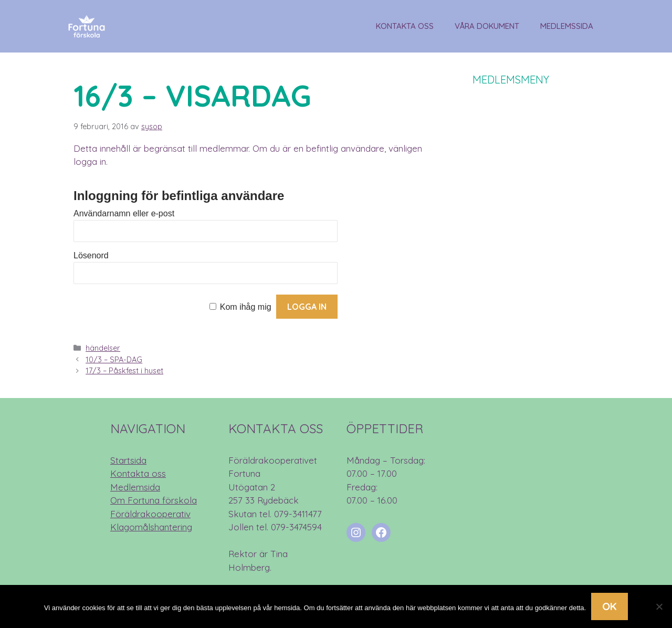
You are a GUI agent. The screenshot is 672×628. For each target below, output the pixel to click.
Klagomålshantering (151, 527)
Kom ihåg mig (246, 307)
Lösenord (91, 255)
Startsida (128, 460)
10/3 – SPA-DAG (114, 360)
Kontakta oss (405, 26)
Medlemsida (135, 487)
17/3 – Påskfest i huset (124, 371)
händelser (103, 348)
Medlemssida (567, 26)
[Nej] (659, 606)
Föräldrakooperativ (150, 514)
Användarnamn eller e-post (124, 213)
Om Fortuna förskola (154, 500)
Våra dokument (487, 26)
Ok (610, 606)
